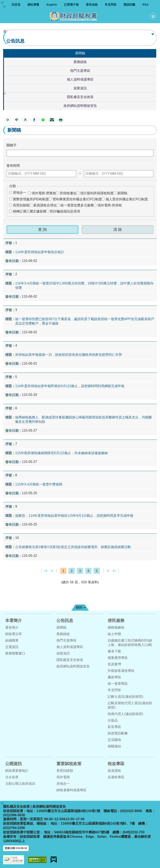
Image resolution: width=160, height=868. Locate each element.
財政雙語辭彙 (118, 733)
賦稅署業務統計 (17, 771)
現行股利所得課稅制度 (97, 193)
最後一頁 (114, 571)
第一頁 (46, 571)
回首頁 (16, 5)
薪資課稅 (114, 771)
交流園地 (114, 740)
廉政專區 (114, 677)
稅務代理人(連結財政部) (126, 714)
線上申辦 (114, 634)
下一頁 (108, 571)
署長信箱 (92, 5)
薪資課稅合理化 (45, 205)
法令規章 (12, 777)
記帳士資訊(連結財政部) (126, 697)
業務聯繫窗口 (15, 653)
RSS (145, 5)
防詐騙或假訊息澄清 (65, 211)
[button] (8, 120)
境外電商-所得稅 (110, 205)
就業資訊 (80, 88)
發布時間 (13, 166)
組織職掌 (12, 640)
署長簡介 (12, 627)
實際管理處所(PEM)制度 (31, 199)
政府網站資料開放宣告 (80, 106)
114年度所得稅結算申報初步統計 (40, 252)
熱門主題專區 (80, 71)
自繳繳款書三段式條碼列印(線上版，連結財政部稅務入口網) (130, 643)
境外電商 (63, 777)
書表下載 (114, 651)
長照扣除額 (21, 205)
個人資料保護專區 (80, 79)
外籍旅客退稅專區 (121, 671)
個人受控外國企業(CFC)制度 (127, 199)
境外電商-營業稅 (44, 193)
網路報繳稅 (116, 627)
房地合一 (20, 193)
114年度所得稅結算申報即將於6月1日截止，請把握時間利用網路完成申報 (70, 386)
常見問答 (111, 5)
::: (2, 3)
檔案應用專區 (118, 658)
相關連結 (114, 746)
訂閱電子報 (71, 5)
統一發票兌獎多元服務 (77, 205)
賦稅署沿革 (14, 634)
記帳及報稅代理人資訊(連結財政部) (130, 705)
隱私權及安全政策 (80, 97)
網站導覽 (33, 5)
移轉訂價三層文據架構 (30, 211)
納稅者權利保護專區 (71, 790)
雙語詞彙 (129, 5)
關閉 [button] (79, 607)
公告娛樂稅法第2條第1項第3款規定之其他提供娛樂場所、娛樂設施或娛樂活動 (73, 547)
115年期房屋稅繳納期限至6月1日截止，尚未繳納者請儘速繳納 (62, 453)
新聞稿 (80, 53)
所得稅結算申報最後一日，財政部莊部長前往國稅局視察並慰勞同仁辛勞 (69, 355)
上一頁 (52, 571)
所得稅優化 (68, 193)
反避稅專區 (116, 777)
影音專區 (114, 727)
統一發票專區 (118, 684)
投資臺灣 (114, 664)
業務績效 (80, 62)
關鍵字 (11, 145)
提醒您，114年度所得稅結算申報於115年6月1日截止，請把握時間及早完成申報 (74, 516)
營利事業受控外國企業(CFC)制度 (77, 199)
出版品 (113, 720)
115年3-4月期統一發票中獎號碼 (39, 484)
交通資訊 (12, 647)
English (52, 5)
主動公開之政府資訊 (20, 784)
